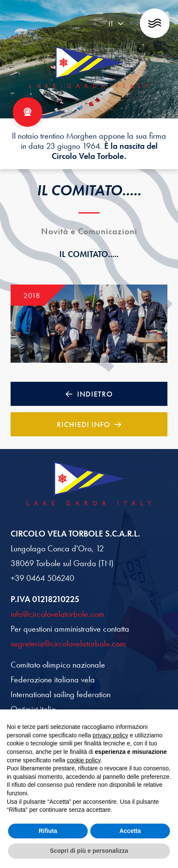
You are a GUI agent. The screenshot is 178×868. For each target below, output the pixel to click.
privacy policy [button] (110, 735)
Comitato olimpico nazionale (58, 665)
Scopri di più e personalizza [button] (89, 851)
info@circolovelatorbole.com (57, 614)
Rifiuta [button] (48, 831)
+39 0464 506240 (42, 578)
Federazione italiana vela (53, 679)
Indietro (89, 394)
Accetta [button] (130, 831)
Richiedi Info (89, 424)
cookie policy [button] (84, 760)
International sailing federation (61, 694)
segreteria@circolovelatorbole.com (68, 643)
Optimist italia (33, 709)
